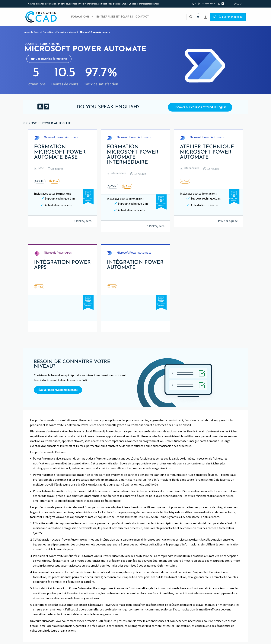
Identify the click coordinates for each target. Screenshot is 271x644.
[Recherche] (191, 17)
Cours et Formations (44, 32)
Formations (82, 17)
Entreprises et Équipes (115, 17)
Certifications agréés (108, 4)
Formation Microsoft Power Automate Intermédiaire (133, 155)
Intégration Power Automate (135, 265)
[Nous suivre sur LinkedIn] (223, 4)
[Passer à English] (238, 4)
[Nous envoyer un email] (219, 4)
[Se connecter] (206, 17)
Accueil (28, 32)
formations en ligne (56, 4)
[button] (39, 169)
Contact (142, 17)
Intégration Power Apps (62, 265)
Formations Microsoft (67, 32)
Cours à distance (36, 4)
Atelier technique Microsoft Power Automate (207, 152)
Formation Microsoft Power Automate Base (60, 152)
